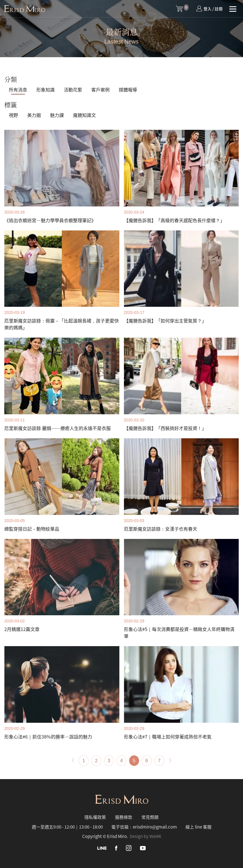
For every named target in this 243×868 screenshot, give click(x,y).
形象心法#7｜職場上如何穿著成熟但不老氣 (168, 736)
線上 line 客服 (198, 827)
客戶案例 (100, 89)
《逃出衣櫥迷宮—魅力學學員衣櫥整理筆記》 (50, 220)
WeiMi (155, 836)
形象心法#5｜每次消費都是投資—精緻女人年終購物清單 (179, 632)
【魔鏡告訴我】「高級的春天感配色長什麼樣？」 (174, 220)
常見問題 (150, 817)
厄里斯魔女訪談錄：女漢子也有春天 (161, 529)
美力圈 (34, 115)
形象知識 (46, 89)
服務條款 (124, 817)
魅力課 (57, 115)
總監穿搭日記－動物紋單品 (32, 529)
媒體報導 (128, 89)
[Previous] (73, 760)
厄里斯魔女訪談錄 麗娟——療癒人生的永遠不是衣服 (58, 428)
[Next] (170, 760)
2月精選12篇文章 (22, 629)
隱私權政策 (95, 817)
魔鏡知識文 (84, 115)
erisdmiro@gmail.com (155, 827)
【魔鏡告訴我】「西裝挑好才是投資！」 (165, 428)
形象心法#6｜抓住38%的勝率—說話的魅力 (48, 736)
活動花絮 (73, 89)
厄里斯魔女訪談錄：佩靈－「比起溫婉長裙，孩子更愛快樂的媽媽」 (62, 324)
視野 (13, 115)
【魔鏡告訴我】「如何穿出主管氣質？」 (165, 320)
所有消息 (18, 89)
